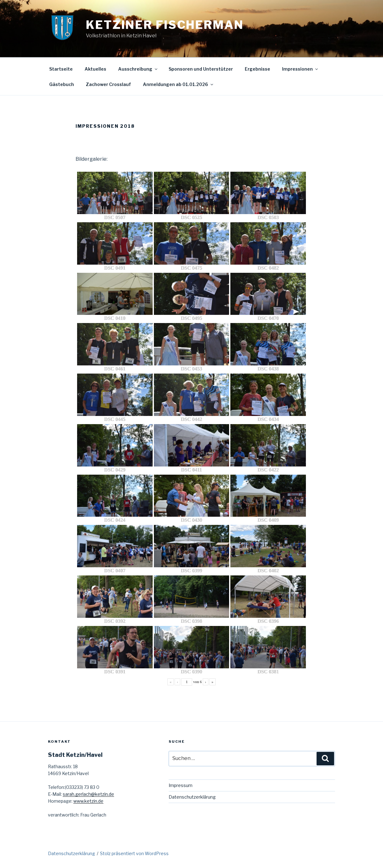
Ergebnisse (257, 69)
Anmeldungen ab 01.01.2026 (178, 84)
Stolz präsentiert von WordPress (134, 853)
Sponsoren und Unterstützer (201, 69)
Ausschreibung (138, 69)
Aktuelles (95, 69)
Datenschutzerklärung (192, 797)
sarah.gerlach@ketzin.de (88, 794)
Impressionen (300, 69)
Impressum (181, 785)
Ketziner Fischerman (165, 25)
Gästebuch (62, 84)
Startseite (61, 69)
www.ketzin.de (88, 801)
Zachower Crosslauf (108, 84)
